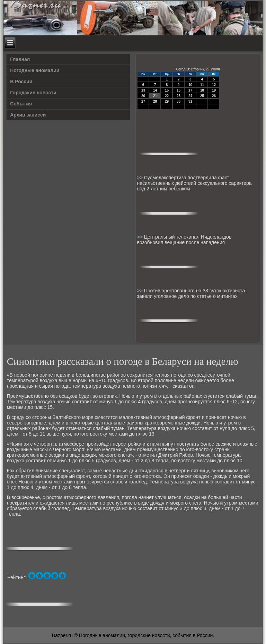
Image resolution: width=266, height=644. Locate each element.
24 (190, 96)
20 (143, 96)
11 (202, 85)
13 (143, 90)
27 (143, 101)
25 (202, 96)
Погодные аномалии (35, 70)
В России (21, 81)
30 (179, 101)
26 (214, 96)
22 (167, 96)
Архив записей (28, 115)
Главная (20, 59)
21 (155, 96)
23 (179, 96)
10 (190, 85)
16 (179, 90)
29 (167, 101)
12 (214, 85)
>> (140, 178)
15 (167, 90)
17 (190, 90)
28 (155, 101)
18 (202, 90)
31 (190, 101)
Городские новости (33, 93)
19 (214, 90)
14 (155, 90)
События (21, 104)
